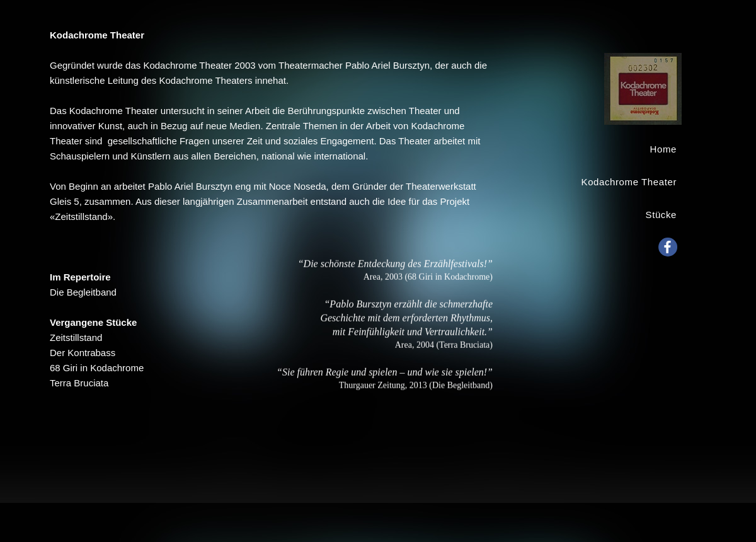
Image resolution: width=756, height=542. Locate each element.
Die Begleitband (83, 292)
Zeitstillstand (76, 337)
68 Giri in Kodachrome (97, 368)
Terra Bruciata (79, 383)
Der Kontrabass (83, 353)
